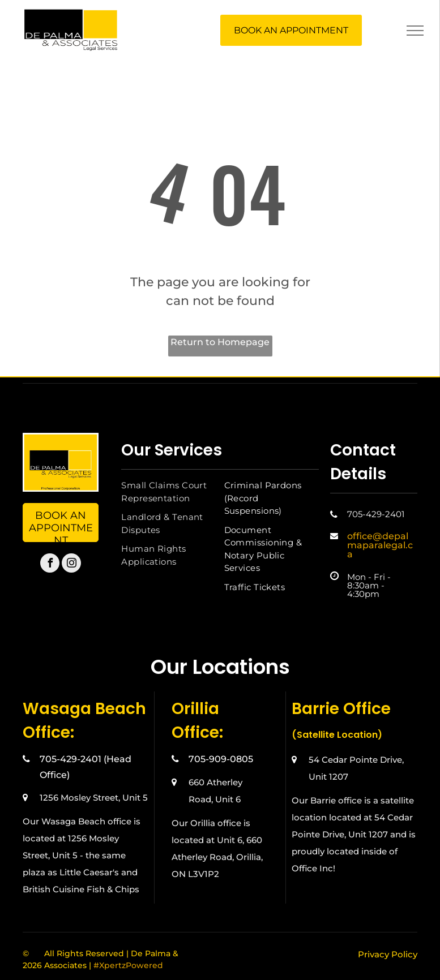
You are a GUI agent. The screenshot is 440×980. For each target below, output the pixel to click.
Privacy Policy (388, 954)
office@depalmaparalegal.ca (380, 545)
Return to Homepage (220, 342)
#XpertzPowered (128, 965)
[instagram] (71, 564)
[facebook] (50, 564)
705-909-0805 (221, 759)
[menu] (415, 31)
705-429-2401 (376, 514)
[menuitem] (168, 492)
